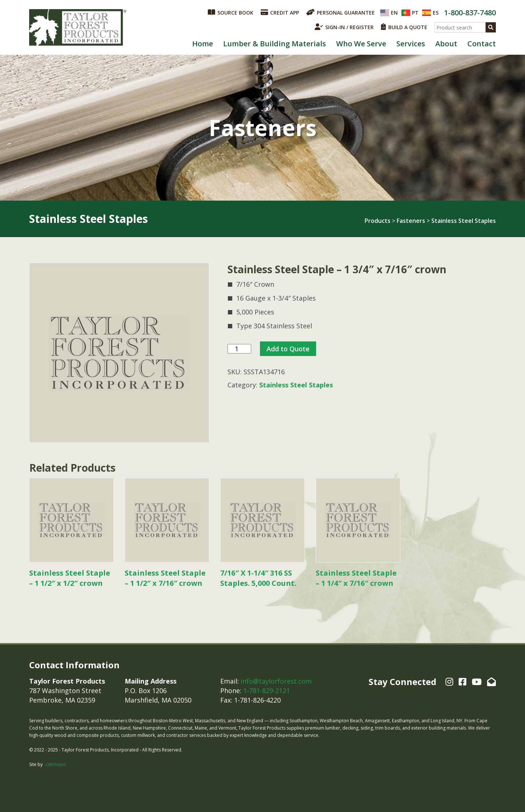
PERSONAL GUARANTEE (341, 12)
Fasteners (411, 221)
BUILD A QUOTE (404, 27)
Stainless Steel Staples (464, 221)
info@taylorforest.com (276, 681)
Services (411, 44)
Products (378, 221)
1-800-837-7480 (470, 13)
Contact (482, 44)
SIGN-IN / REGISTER (344, 27)
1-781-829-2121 (267, 691)
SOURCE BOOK (231, 12)
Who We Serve (361, 44)
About (446, 44)
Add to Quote (288, 349)
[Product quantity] (239, 349)
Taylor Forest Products (78, 27)
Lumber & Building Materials (275, 44)
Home (203, 44)
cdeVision (56, 764)
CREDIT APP (280, 12)
